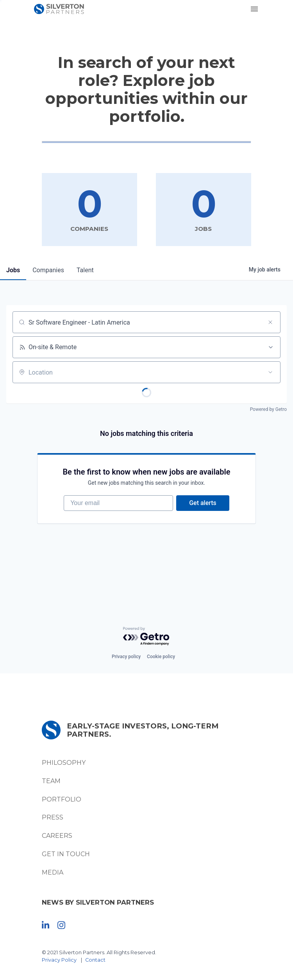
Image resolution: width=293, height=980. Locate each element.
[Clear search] (270, 322)
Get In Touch (66, 854)
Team (51, 781)
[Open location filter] (270, 372)
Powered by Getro (268, 409)
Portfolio (62, 799)
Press (53, 817)
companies (48, 270)
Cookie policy (161, 657)
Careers (57, 836)
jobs (13, 270)
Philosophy (64, 763)
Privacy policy (126, 657)
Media (53, 872)
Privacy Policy (59, 960)
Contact (95, 960)
